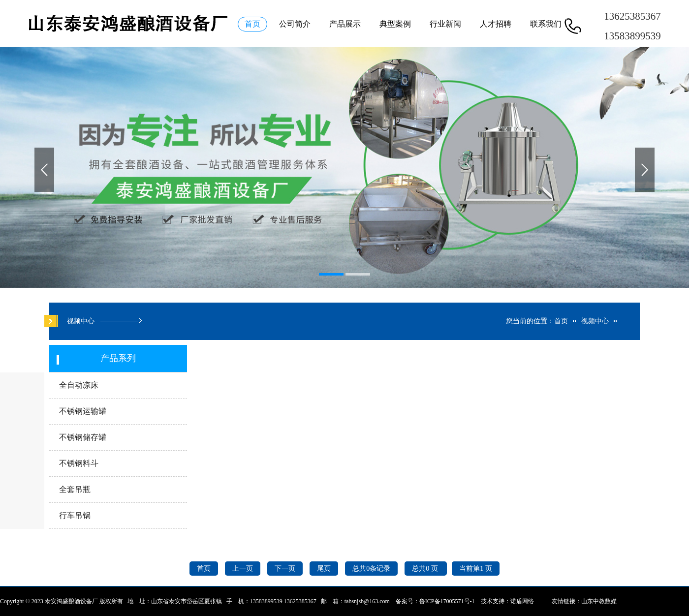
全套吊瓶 (75, 489)
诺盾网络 (522, 601)
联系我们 (546, 24)
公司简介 (295, 24)
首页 (252, 24)
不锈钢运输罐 (83, 411)
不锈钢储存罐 (83, 437)
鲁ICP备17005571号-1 (447, 601)
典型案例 (395, 24)
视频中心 (595, 321)
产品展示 (345, 24)
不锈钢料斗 (79, 463)
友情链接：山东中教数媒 (584, 601)
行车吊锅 (75, 515)
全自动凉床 (79, 385)
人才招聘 (496, 24)
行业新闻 (445, 24)
